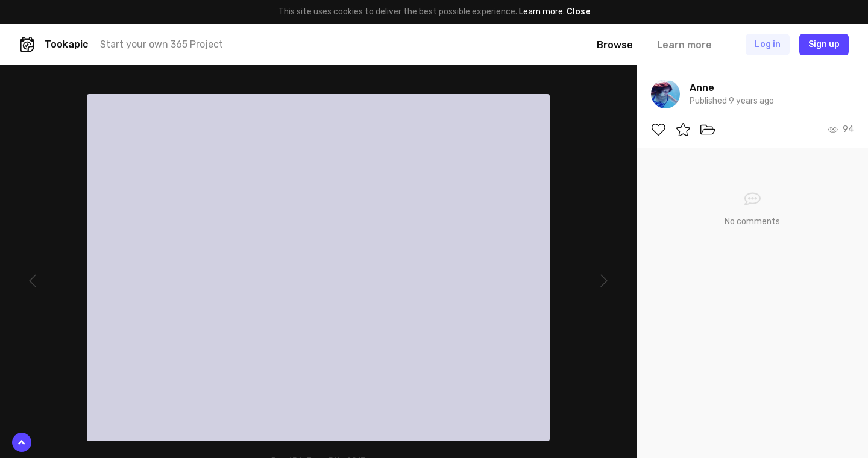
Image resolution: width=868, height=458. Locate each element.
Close (578, 12)
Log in (768, 44)
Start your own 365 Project (162, 44)
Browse (615, 45)
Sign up (824, 44)
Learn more (541, 12)
